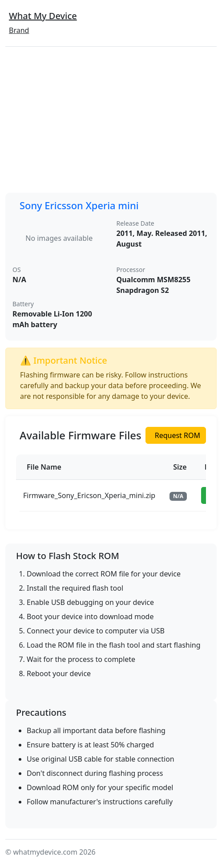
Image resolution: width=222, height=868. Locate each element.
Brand (19, 30)
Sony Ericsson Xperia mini (79, 205)
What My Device (43, 16)
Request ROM (178, 435)
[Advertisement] (111, 120)
